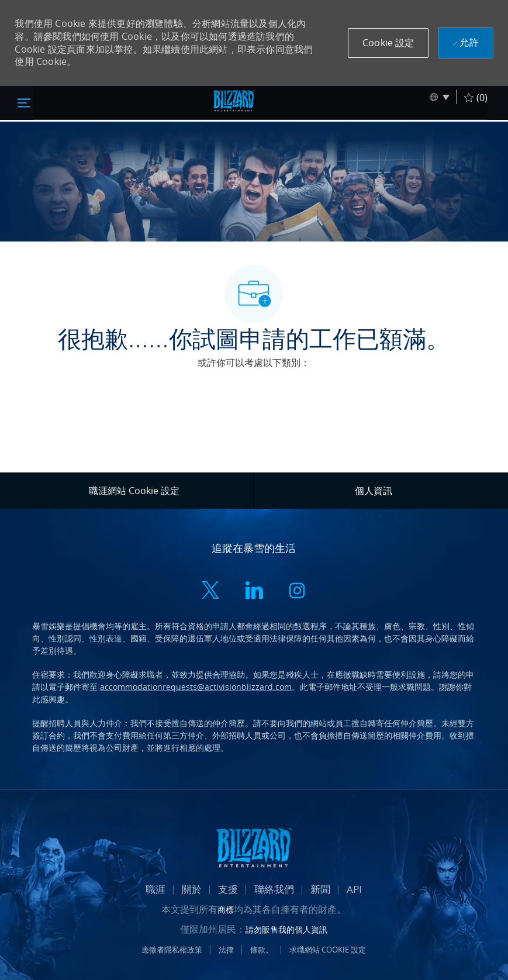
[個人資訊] (374, 491)
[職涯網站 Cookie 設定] (134, 491)
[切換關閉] (24, 102)
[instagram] (297, 591)
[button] (388, 43)
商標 (226, 910)
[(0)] (476, 96)
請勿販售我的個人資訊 (286, 929)
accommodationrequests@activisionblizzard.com (196, 687)
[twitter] (210, 591)
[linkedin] (254, 591)
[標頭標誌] (234, 101)
